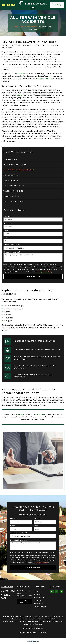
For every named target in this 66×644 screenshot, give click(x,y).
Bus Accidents (11, 175)
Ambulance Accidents (14, 202)
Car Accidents (12, 181)
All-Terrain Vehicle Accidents (19, 170)
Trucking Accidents (14, 191)
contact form (41, 414)
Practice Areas (39, 597)
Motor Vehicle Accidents (29, 27)
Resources (38, 601)
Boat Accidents (11, 196)
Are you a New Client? (12, 245)
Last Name (7, 223)
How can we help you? (12, 252)
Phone (6, 230)
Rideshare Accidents (14, 186)
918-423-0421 (9, 5)
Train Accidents (11, 159)
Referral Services (40, 607)
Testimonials (38, 604)
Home (16, 27)
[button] (33, 7)
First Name (7, 216)
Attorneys (37, 594)
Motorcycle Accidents (15, 165)
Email (5, 238)
